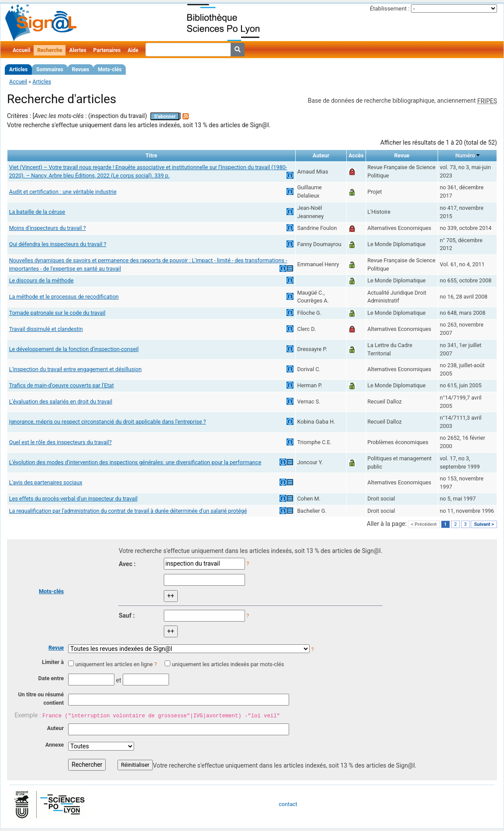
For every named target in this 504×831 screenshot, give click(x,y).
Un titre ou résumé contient (41, 699)
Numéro (465, 155)
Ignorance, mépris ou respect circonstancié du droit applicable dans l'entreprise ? (108, 422)
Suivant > (484, 524)
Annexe (55, 745)
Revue (56, 648)
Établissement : (390, 9)
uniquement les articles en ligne (114, 664)
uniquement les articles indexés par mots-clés (228, 664)
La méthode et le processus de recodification (64, 297)
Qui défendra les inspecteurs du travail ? (58, 244)
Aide (133, 50)
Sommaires (50, 70)
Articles (18, 70)
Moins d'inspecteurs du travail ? (48, 228)
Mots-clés (110, 70)
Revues (81, 70)
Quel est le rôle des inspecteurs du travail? (60, 442)
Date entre (51, 678)
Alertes (78, 50)
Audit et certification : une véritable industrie (63, 192)
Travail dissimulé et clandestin (46, 329)
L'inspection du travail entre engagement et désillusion (75, 369)
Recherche (50, 50)
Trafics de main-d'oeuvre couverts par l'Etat (62, 385)
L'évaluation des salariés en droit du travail (61, 402)
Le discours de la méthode (41, 280)
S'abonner (165, 116)
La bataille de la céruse (37, 212)
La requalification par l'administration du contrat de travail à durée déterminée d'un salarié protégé (128, 511)
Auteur (55, 728)
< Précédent (424, 524)
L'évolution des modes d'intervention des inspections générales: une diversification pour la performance (135, 462)
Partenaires (107, 50)
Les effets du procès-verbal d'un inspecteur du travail (73, 499)
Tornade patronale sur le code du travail (57, 313)
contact (288, 804)
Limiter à (53, 662)
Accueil (21, 50)
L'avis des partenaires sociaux (46, 482)
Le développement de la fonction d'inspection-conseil (74, 349)
